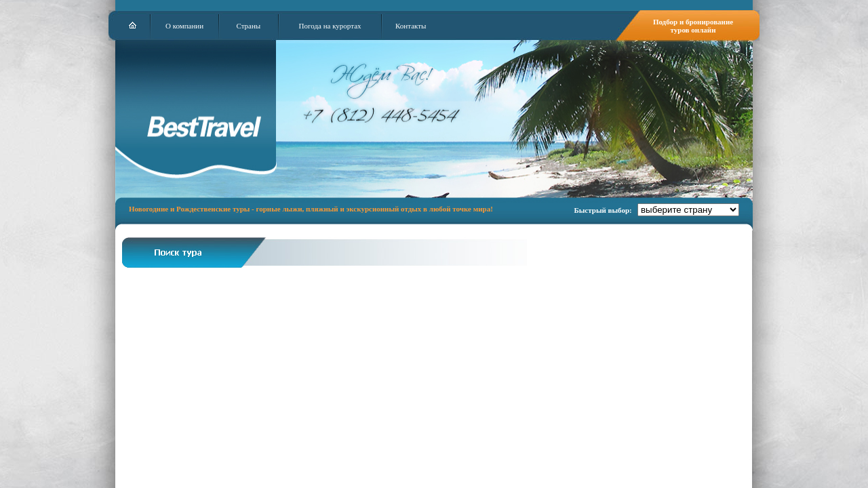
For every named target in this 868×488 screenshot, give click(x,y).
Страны (248, 26)
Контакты (411, 26)
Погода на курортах (330, 26)
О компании (184, 26)
